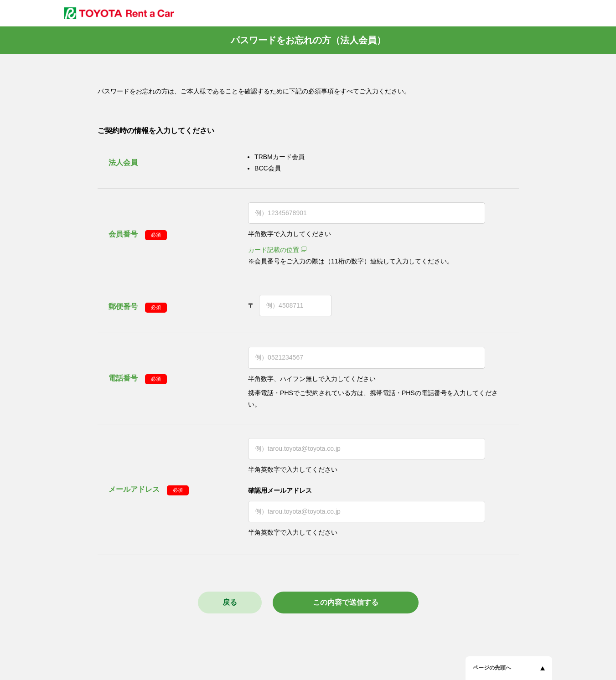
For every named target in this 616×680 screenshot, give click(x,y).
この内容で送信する (346, 602)
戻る (230, 602)
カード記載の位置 (274, 250)
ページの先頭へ (492, 668)
